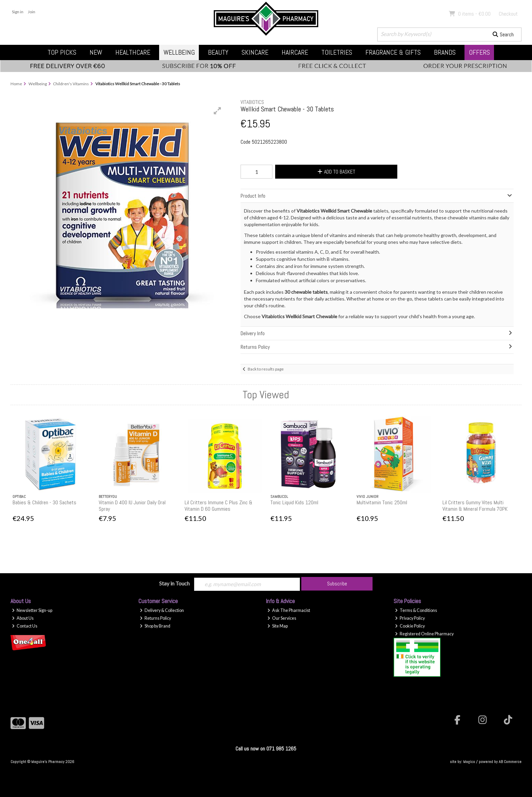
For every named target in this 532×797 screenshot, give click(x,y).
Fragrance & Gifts (393, 52)
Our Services (282, 619)
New (96, 52)
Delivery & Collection (162, 611)
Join (32, 12)
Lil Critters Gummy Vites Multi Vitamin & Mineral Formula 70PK (475, 506)
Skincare (255, 52)
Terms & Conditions (416, 611)
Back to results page (266, 369)
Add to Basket (335, 172)
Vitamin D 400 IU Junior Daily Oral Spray (132, 506)
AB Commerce (510, 762)
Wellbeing (179, 52)
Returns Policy (155, 619)
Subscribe (337, 584)
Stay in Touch (174, 583)
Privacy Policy (410, 619)
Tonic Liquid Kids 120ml (294, 502)
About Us (23, 619)
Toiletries (337, 52)
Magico (469, 762)
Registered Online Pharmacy (424, 634)
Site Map (278, 626)
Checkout (508, 14)
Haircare (295, 52)
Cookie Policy (410, 626)
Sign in (18, 12)
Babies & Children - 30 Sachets (44, 502)
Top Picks (62, 52)
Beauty (218, 52)
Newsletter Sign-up (32, 611)
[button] (217, 111)
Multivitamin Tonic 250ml (382, 502)
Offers (479, 52)
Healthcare (133, 52)
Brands (445, 52)
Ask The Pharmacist (289, 611)
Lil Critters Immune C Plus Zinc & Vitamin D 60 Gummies (218, 506)
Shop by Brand (155, 626)
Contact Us (25, 626)
